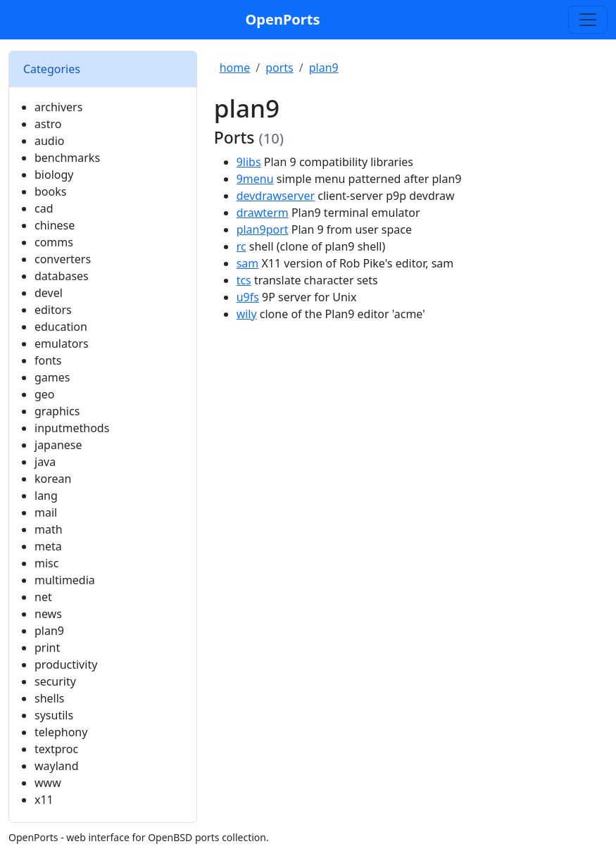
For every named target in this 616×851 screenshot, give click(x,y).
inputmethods (72, 428)
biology (54, 175)
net (43, 597)
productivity (66, 664)
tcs (244, 280)
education (61, 327)
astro (48, 124)
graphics (57, 411)
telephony (61, 732)
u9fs (248, 297)
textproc (56, 749)
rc (241, 246)
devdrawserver (276, 196)
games (52, 377)
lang (46, 496)
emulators (62, 343)
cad (44, 208)
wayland (57, 766)
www (48, 783)
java (45, 462)
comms (54, 242)
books (50, 191)
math (49, 529)
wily (247, 314)
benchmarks (67, 158)
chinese (55, 225)
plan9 (49, 631)
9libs (249, 162)
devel (49, 293)
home (235, 68)
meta (48, 546)
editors (53, 310)
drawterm (263, 213)
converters (63, 259)
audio (50, 141)
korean (53, 479)
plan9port (263, 229)
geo (45, 394)
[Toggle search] (588, 20)
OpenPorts (283, 19)
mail (46, 512)
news (48, 614)
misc (46, 563)
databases (62, 276)
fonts (48, 360)
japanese (58, 445)
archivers (58, 107)
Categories (52, 69)
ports (279, 68)
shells (50, 698)
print (47, 648)
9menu (255, 179)
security (55, 681)
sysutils (54, 715)
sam (248, 263)
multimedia (65, 580)
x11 (44, 800)
